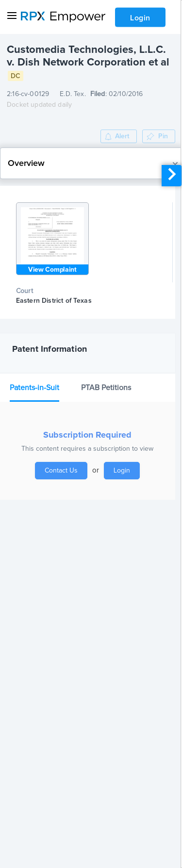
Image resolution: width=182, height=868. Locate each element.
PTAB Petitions (106, 388)
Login (140, 18)
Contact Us (61, 471)
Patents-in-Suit (34, 388)
